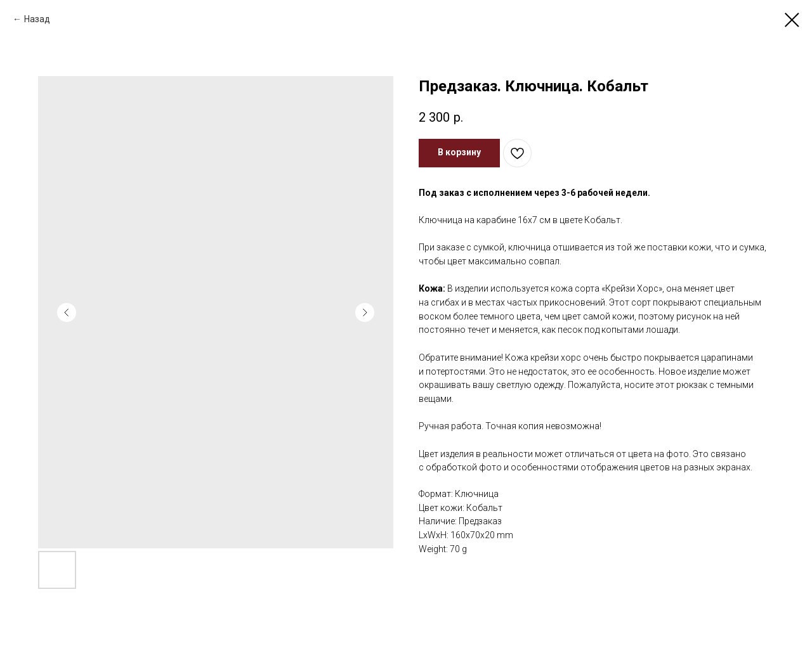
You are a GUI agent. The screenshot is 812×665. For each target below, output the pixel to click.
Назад (37, 19)
